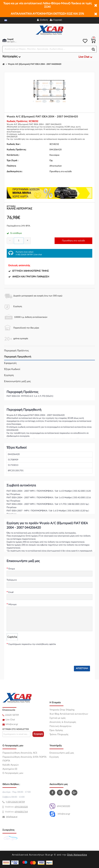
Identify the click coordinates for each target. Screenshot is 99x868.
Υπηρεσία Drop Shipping (62, 710)
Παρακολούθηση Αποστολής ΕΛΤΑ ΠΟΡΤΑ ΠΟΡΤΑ (24, 759)
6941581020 (60, 806)
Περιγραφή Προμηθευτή (18, 357)
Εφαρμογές (10, 363)
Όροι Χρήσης (56, 730)
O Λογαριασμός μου (13, 773)
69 (16, 807)
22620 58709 (12, 715)
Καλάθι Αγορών (11, 765)
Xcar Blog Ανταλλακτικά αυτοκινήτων (69, 714)
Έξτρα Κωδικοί (12, 369)
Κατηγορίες (12, 57)
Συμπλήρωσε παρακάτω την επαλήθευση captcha (32, 644)
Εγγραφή (38, 734)
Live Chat (10, 720)
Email (11, 592)
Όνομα (12, 569)
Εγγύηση (9, 375)
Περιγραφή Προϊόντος (16, 351)
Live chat (38, 255)
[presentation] (31, 653)
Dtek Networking (77, 855)
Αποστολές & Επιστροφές (63, 722)
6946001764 (21, 812)
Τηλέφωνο (12, 580)
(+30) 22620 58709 (24, 255)
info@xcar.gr (12, 724)
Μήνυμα (12, 605)
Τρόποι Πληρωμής (59, 734)
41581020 (23, 807)
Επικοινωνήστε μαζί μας (17, 381)
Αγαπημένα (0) (10, 769)
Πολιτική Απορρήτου (60, 726)
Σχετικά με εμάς (58, 718)
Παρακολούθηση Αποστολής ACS (20, 753)
